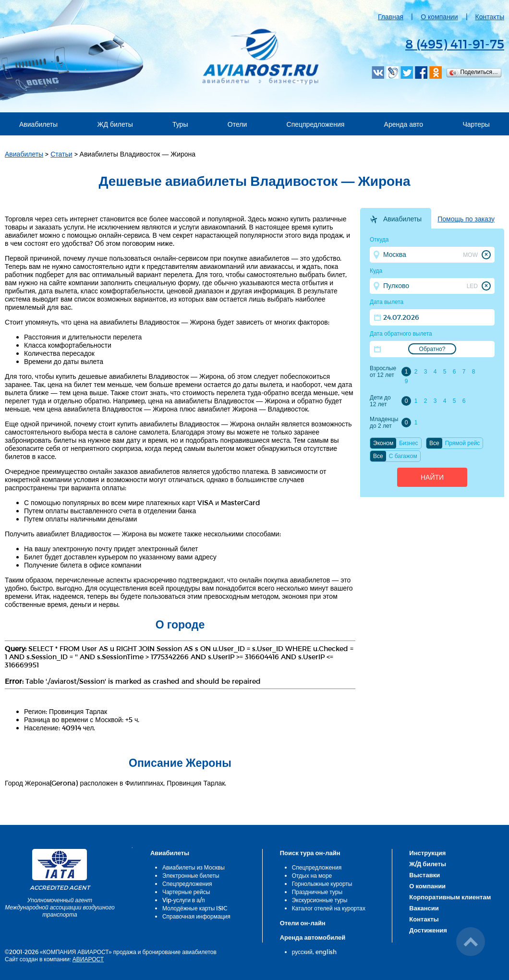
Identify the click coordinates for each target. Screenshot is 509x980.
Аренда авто (404, 124)
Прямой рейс (463, 443)
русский (302, 952)
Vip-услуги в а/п (184, 900)
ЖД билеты (115, 124)
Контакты (490, 17)
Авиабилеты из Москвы (194, 867)
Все (434, 443)
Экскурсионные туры (320, 900)
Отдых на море (312, 875)
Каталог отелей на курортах (329, 908)
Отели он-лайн (303, 923)
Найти (432, 477)
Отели (237, 124)
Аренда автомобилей (313, 937)
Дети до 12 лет (380, 401)
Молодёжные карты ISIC (195, 908)
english (326, 952)
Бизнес (408, 443)
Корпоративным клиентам (450, 897)
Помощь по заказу (466, 219)
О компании (439, 17)
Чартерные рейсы (186, 892)
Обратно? (432, 349)
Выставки (424, 875)
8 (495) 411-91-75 (455, 43)
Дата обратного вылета (401, 334)
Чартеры (476, 124)
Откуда (379, 240)
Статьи (61, 154)
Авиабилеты (38, 124)
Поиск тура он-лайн (310, 853)
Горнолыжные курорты (322, 883)
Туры (180, 124)
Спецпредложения (316, 124)
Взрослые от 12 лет (383, 372)
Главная (391, 17)
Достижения (428, 930)
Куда (376, 271)
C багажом (403, 456)
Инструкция (427, 853)
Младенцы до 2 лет (384, 423)
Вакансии (424, 908)
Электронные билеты (191, 875)
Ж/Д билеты (428, 864)
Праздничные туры (317, 892)
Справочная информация (196, 916)
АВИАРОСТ (88, 959)
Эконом (383, 443)
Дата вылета (387, 302)
